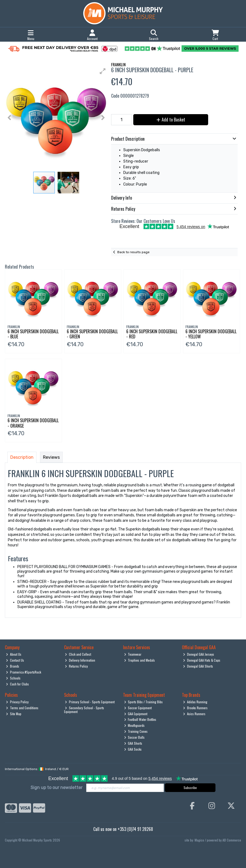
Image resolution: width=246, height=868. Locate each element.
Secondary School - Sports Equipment (84, 710)
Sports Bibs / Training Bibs (144, 702)
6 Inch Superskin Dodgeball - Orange (33, 423)
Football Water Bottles (140, 719)
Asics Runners (194, 714)
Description (22, 457)
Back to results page (133, 252)
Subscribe (190, 788)
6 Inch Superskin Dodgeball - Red (152, 334)
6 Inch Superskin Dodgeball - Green (92, 334)
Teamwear (133, 654)
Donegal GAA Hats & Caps (202, 660)
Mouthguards (134, 725)
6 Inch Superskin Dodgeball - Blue (33, 334)
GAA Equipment (136, 714)
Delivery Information (80, 660)
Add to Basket (171, 120)
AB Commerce (232, 840)
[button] (103, 71)
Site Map (14, 714)
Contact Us (15, 660)
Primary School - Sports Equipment (90, 702)
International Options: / (37, 769)
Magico (199, 840)
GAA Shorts (133, 743)
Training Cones (136, 731)
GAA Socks (133, 749)
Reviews (51, 457)
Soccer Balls (134, 737)
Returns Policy (76, 666)
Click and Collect (78, 654)
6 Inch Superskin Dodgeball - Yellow (211, 334)
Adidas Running (195, 702)
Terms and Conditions (22, 708)
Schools (13, 678)
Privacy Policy (17, 702)
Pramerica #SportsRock (24, 672)
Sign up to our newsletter (56, 788)
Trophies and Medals (140, 660)
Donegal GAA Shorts (198, 666)
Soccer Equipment (138, 708)
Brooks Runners (195, 708)
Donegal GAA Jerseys (199, 654)
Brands (13, 666)
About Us (14, 654)
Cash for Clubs (17, 684)
